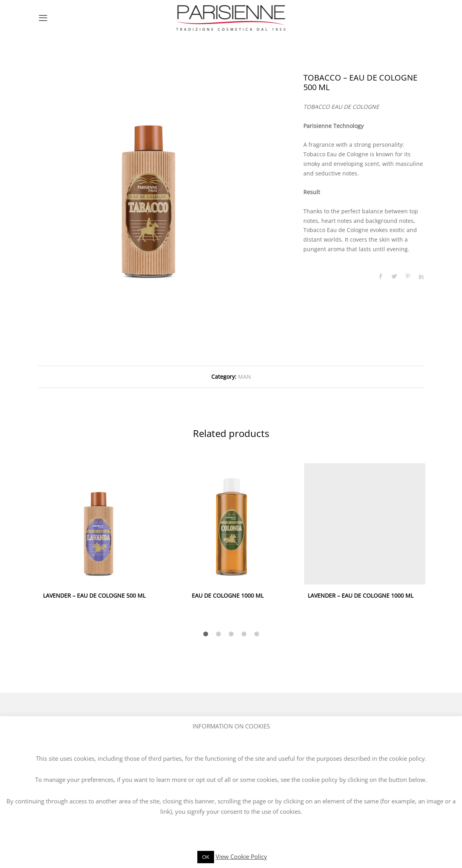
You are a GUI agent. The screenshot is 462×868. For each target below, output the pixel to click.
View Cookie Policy (241, 856)
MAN (245, 377)
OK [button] (206, 857)
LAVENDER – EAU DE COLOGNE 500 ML (94, 595)
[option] (148, 183)
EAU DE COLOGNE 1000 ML (228, 595)
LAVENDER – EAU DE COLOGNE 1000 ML (361, 595)
